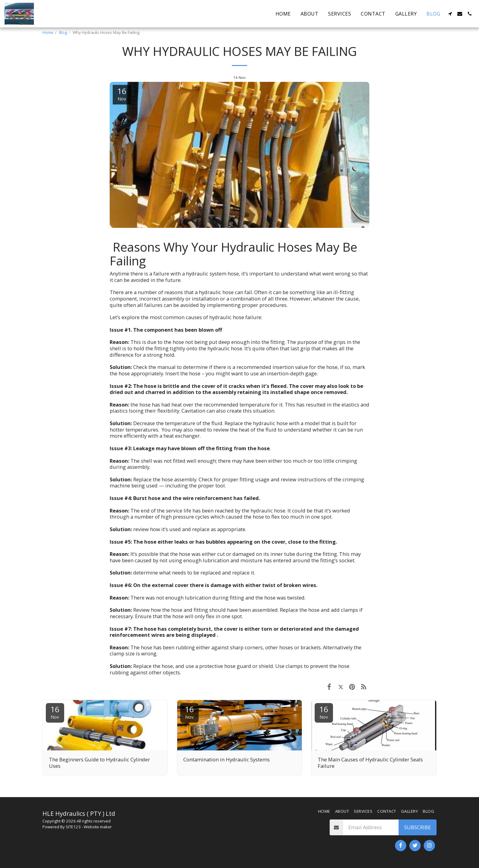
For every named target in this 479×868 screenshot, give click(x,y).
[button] (450, 14)
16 (55, 712)
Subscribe (417, 827)
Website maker (98, 827)
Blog (63, 32)
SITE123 (73, 827)
